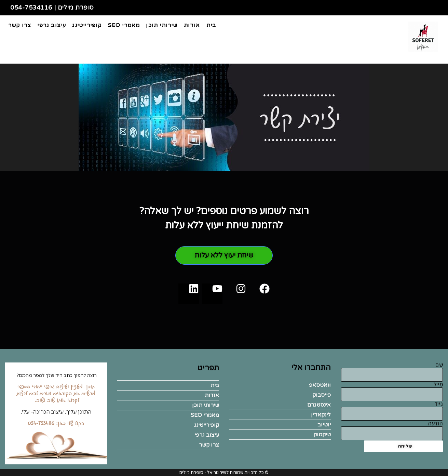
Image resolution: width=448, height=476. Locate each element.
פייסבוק (322, 395)
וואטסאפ (320, 385)
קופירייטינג (207, 425)
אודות (212, 395)
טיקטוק (322, 435)
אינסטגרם (319, 405)
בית (215, 385)
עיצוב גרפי (207, 435)
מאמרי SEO (205, 415)
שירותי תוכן (206, 405)
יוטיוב (324, 425)
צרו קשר (209, 445)
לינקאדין (321, 415)
